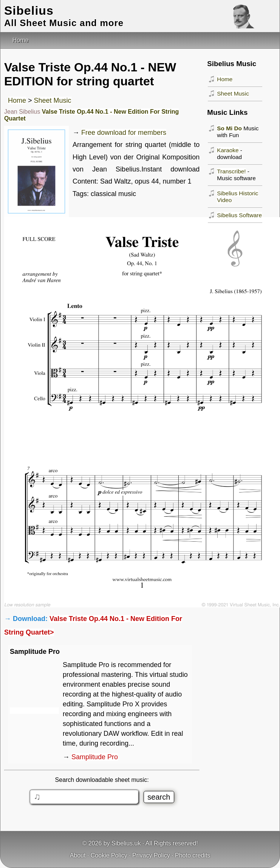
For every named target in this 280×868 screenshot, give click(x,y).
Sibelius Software (239, 215)
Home (17, 100)
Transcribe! (231, 171)
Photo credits (193, 855)
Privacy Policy (151, 855)
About (78, 855)
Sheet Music (53, 100)
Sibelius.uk (126, 843)
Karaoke (228, 150)
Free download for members (124, 133)
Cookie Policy (109, 855)
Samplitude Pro (95, 757)
